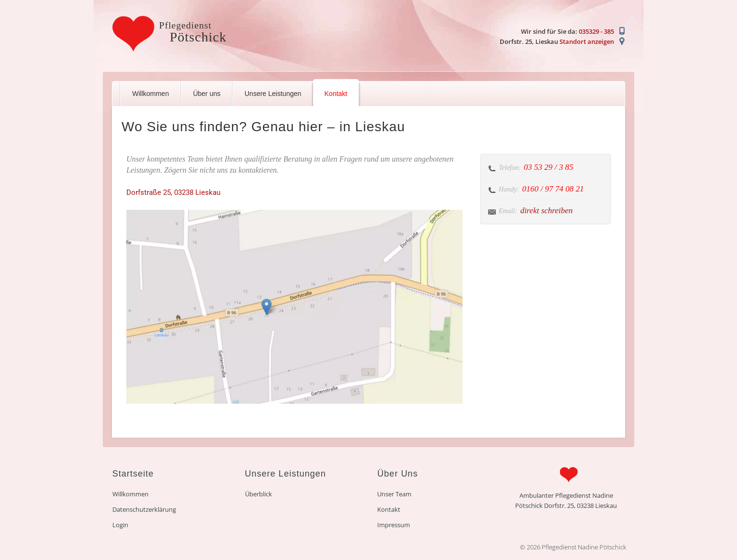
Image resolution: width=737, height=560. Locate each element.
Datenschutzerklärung (144, 509)
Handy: (509, 189)
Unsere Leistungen (273, 94)
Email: (508, 211)
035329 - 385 (596, 31)
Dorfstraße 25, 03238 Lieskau (173, 192)
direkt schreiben (547, 211)
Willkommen (150, 94)
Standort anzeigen (587, 41)
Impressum (394, 525)
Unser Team (394, 494)
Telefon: (510, 168)
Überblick (259, 494)
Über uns (207, 94)
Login (120, 525)
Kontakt (336, 94)
